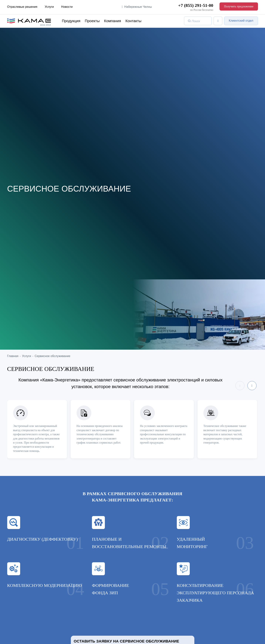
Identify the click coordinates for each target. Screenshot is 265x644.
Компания (113, 21)
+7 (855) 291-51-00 (196, 5)
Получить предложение (239, 6)
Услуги (49, 7)
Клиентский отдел (241, 21)
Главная (13, 356)
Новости (67, 7)
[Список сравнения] (218, 21)
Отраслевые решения (22, 7)
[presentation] (240, 386)
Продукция (71, 21)
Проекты (92, 21)
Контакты (133, 21)
